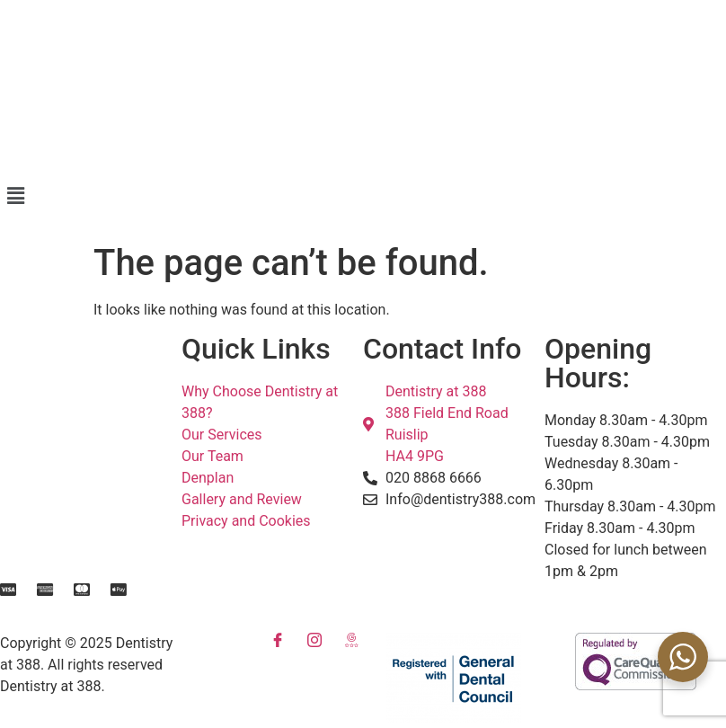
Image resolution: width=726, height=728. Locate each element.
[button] (363, 196)
